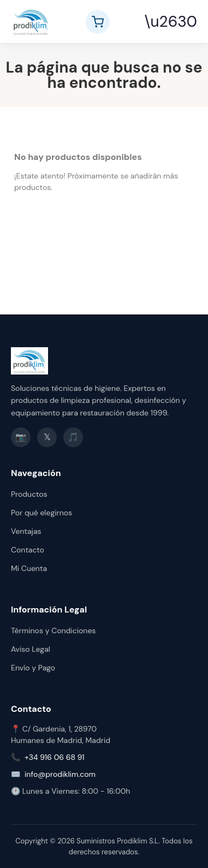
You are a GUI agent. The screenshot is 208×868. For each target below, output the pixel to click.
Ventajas (26, 531)
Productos (29, 494)
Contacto (28, 550)
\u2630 (171, 22)
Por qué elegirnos (41, 513)
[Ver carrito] (98, 22)
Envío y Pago (33, 668)
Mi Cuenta (29, 568)
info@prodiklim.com (60, 774)
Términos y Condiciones (53, 631)
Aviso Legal (31, 649)
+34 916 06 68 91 (55, 757)
